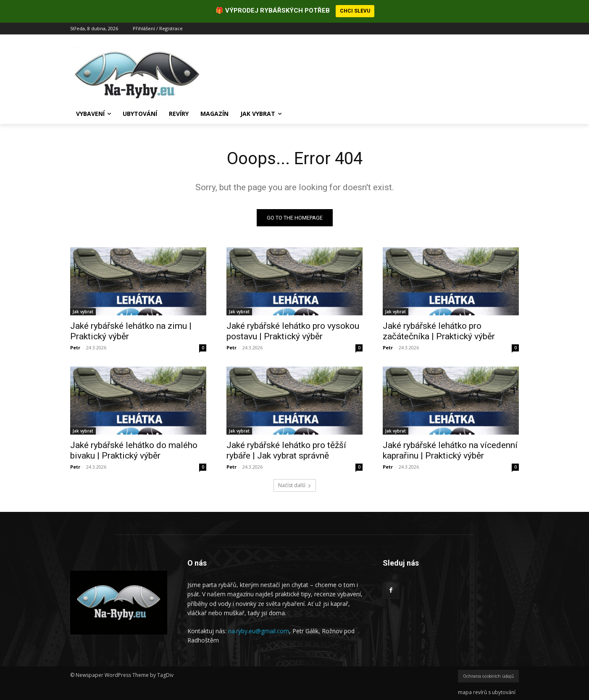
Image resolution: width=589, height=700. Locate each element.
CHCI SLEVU (355, 11)
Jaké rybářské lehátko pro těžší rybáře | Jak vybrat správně (286, 450)
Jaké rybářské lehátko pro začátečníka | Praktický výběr (439, 331)
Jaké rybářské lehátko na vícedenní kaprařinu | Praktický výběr (450, 450)
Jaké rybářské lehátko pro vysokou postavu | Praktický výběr (293, 331)
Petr (75, 347)
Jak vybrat (83, 312)
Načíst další (295, 485)
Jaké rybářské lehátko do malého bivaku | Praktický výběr (134, 450)
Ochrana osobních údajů (488, 676)
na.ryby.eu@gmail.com (259, 631)
